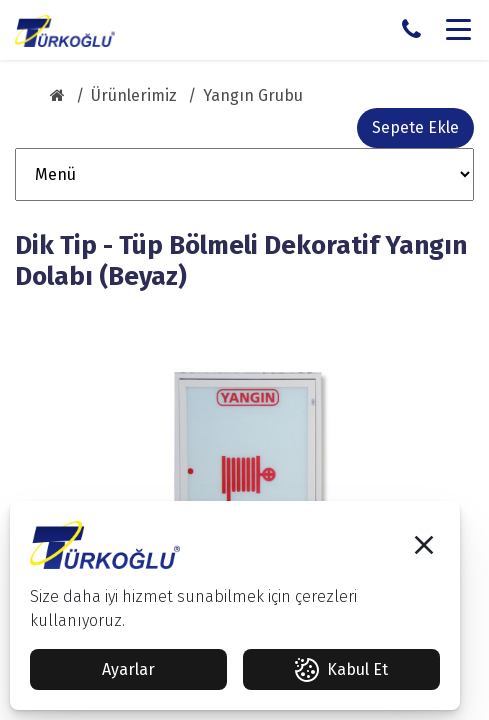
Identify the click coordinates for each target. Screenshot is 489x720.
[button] (424, 545)
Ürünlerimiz (134, 95)
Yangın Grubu (253, 95)
